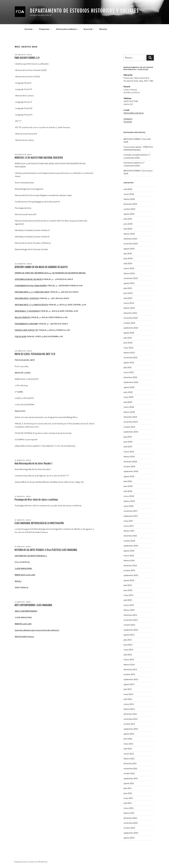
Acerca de (89, 29)
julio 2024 (128, 254)
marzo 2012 (129, 754)
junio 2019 (128, 442)
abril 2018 (128, 491)
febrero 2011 (129, 813)
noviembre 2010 (131, 823)
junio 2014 (128, 645)
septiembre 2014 (131, 630)
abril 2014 (128, 655)
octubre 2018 (129, 466)
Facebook (128, 122)
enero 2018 (128, 506)
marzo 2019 (129, 452)
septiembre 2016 (131, 546)
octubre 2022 (129, 323)
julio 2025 (128, 219)
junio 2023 (128, 293)
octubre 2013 (129, 674)
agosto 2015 (129, 580)
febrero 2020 (129, 412)
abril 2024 (128, 263)
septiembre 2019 (131, 432)
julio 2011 (128, 788)
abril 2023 (128, 298)
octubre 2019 (129, 427)
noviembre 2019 (131, 422)
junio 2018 (128, 486)
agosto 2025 (129, 214)
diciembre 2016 (130, 536)
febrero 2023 (129, 308)
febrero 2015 (129, 610)
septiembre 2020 (131, 382)
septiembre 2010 (131, 833)
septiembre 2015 (131, 575)
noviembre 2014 (131, 620)
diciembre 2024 (130, 239)
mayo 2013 (128, 694)
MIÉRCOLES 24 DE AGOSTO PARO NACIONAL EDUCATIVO (39, 158)
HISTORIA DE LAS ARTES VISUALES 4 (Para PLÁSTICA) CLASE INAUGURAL (46, 550)
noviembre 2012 (131, 719)
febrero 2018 (129, 501)
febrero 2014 (129, 665)
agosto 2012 (129, 734)
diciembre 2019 (130, 417)
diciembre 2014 (130, 615)
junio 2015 (128, 590)
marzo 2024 (129, 268)
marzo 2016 (129, 556)
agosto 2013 (129, 684)
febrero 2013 (129, 709)
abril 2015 (128, 600)
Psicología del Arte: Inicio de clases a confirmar (36, 499)
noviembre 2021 (131, 357)
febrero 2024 (129, 273)
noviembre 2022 (131, 318)
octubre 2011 (129, 773)
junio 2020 (128, 392)
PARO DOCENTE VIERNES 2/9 (27, 58)
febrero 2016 (129, 560)
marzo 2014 (129, 660)
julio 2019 (128, 437)
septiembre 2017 (131, 516)
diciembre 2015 (130, 565)
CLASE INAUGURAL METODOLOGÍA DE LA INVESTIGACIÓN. (39, 523)
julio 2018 (128, 481)
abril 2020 (128, 402)
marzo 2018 (129, 496)
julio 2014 (128, 640)
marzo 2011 (129, 808)
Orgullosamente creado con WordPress (31, 862)
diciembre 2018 (130, 462)
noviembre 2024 (131, 244)
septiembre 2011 (131, 778)
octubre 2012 (129, 724)
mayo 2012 (128, 744)
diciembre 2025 (130, 204)
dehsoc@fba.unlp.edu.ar (134, 113)
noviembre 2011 (130, 768)
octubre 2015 (129, 570)
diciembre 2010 (130, 818)
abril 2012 (128, 749)
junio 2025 (128, 224)
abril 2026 (128, 189)
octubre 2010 (129, 828)
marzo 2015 (129, 605)
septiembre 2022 (131, 328)
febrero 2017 (129, 531)
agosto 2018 (129, 476)
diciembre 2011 (130, 763)
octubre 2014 (129, 625)
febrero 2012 (129, 759)
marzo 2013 (129, 704)
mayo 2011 (128, 798)
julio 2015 (128, 585)
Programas (45, 29)
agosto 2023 (129, 283)
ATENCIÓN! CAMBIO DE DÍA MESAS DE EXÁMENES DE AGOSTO (41, 267)
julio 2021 (128, 367)
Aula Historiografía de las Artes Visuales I (33, 463)
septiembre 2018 (131, 471)
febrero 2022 (129, 353)
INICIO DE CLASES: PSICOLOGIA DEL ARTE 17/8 (35, 354)
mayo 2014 (128, 650)
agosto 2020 (129, 387)
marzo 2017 (129, 526)
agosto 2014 (129, 635)
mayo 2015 (128, 595)
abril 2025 (128, 229)
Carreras (30, 29)
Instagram (128, 119)
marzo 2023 (129, 303)
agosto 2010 (129, 838)
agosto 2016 (129, 551)
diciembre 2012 (130, 714)
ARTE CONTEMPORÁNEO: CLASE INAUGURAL (33, 605)
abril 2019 (128, 447)
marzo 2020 (129, 407)
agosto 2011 (129, 783)
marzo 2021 (129, 372)
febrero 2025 (129, 234)
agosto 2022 (129, 333)
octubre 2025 (129, 209)
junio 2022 (128, 343)
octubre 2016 (129, 541)
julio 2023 (128, 288)
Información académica (68, 29)
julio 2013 (128, 689)
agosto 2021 (129, 362)
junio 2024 (128, 258)
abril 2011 (128, 803)
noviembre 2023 (131, 278)
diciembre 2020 (130, 377)
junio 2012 (128, 739)
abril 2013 (128, 699)
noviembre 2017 (131, 511)
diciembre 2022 (130, 313)
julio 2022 (128, 338)
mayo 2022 (128, 348)
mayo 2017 (128, 521)
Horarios (103, 29)
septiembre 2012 (131, 729)
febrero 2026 (129, 199)
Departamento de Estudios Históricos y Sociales (84, 11)
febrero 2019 (129, 457)
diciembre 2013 (130, 669)
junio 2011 (128, 793)
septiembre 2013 (131, 679)
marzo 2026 (129, 194)
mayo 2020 (129, 397)
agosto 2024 (129, 249)
